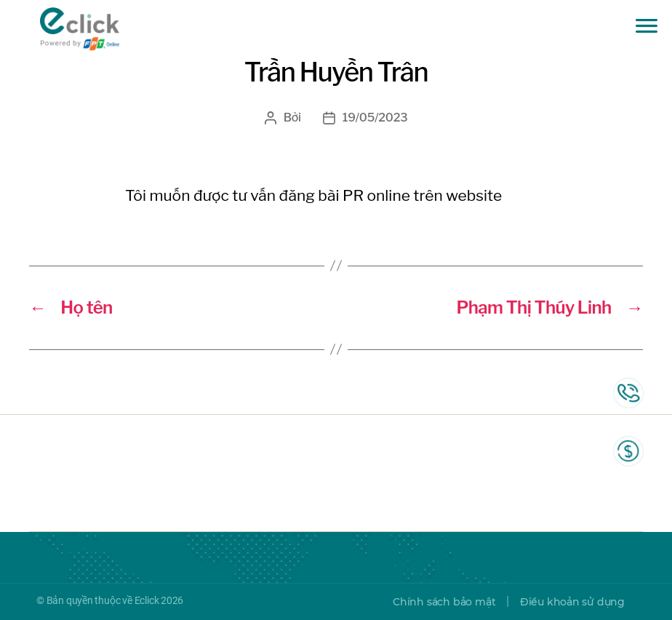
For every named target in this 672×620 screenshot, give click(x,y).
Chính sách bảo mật (444, 602)
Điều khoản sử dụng (572, 602)
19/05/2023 (375, 118)
